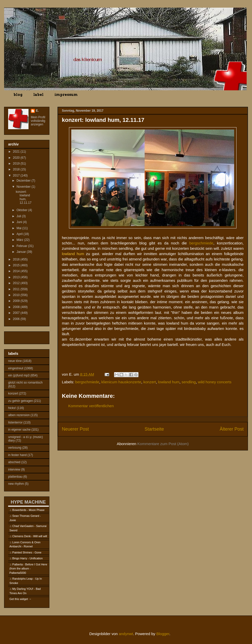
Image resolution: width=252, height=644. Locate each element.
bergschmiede (201, 243)
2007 (17, 313)
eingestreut (16, 368)
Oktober (22, 210)
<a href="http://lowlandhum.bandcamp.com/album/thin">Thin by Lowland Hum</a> (153, 358)
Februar (22, 246)
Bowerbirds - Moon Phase (28, 510)
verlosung (15, 448)
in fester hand (17, 455)
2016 (17, 259)
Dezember (24, 181)
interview (14, 470)
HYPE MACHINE (28, 502)
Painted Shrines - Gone (27, 552)
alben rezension (19, 415)
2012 (17, 283)
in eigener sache (19, 430)
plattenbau (15, 477)
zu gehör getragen (20, 401)
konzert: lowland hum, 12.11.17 (24, 197)
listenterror (15, 422)
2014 (17, 271)
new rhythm (16, 484)
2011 (17, 289)
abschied (14, 462)
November (24, 187)
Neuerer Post (75, 429)
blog (18, 95)
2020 (17, 158)
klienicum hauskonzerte (121, 382)
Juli (19, 216)
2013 (17, 277)
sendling (189, 382)
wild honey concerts (215, 382)
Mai (19, 228)
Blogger (163, 634)
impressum (66, 95)
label (38, 95)
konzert (150, 382)
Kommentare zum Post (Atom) (163, 444)
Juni (20, 222)
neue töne (15, 361)
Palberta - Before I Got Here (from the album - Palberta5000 (28, 569)
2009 (17, 301)
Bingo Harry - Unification (27, 558)
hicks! (12, 408)
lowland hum (169, 382)
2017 (17, 175)
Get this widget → (20, 599)
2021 (17, 152)
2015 (17, 265)
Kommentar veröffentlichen (91, 406)
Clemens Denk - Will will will (30, 536)
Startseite (154, 429)
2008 (17, 307)
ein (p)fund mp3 (19, 375)
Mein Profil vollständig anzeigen (38, 121)
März (20, 240)
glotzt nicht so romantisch (25, 383)
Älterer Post (232, 429)
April (20, 234)
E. (37, 111)
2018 (17, 169)
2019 (17, 164)
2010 (17, 295)
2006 (17, 319)
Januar (22, 252)
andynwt (126, 634)
